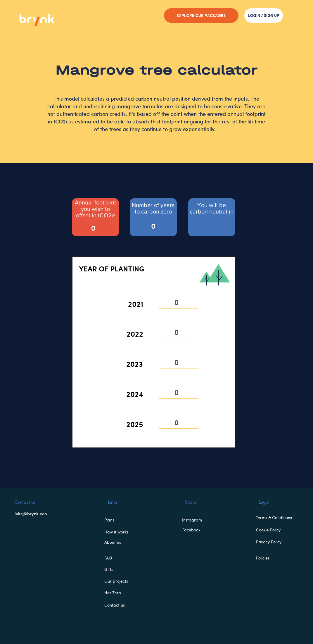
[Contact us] (119, 605)
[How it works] (119, 532)
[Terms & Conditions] (276, 518)
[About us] (119, 542)
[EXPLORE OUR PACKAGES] (201, 16)
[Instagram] (194, 520)
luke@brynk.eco (31, 514)
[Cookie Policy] (272, 530)
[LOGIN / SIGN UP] (264, 16)
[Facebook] (193, 530)
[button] (119, 520)
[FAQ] (119, 558)
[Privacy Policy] (272, 542)
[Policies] (272, 558)
